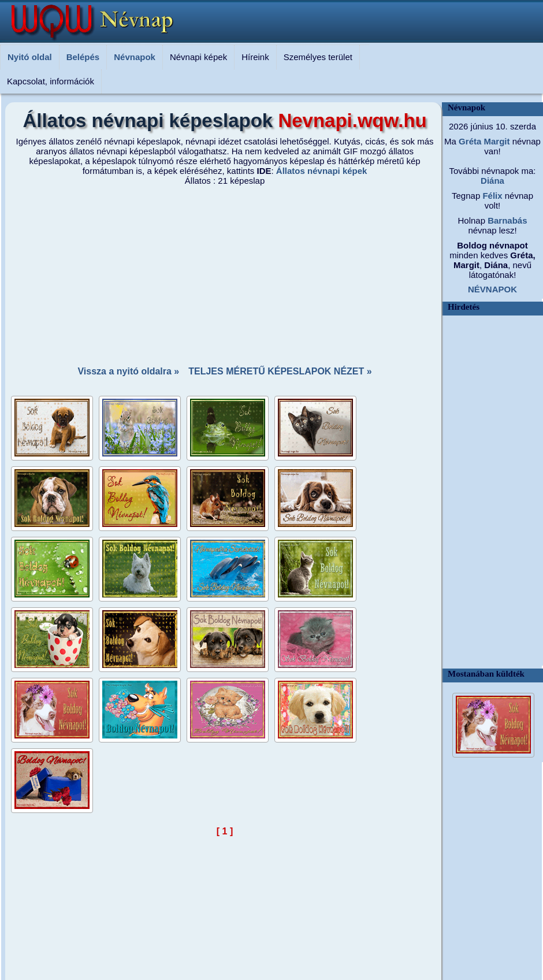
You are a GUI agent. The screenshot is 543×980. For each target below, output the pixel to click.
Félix (491, 196)
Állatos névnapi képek (322, 171)
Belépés (83, 57)
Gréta (469, 141)
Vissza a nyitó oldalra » (128, 371)
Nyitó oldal (30, 57)
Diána (492, 181)
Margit (495, 141)
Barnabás (506, 220)
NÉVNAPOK (492, 289)
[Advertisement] (225, 272)
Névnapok (135, 57)
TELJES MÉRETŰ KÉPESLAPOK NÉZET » (280, 371)
